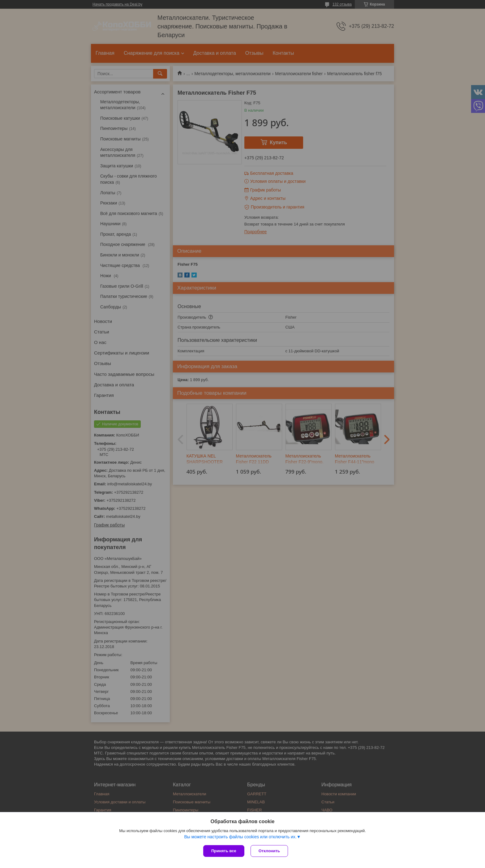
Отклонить (269, 851)
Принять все (224, 851)
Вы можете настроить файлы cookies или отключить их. (240, 837)
